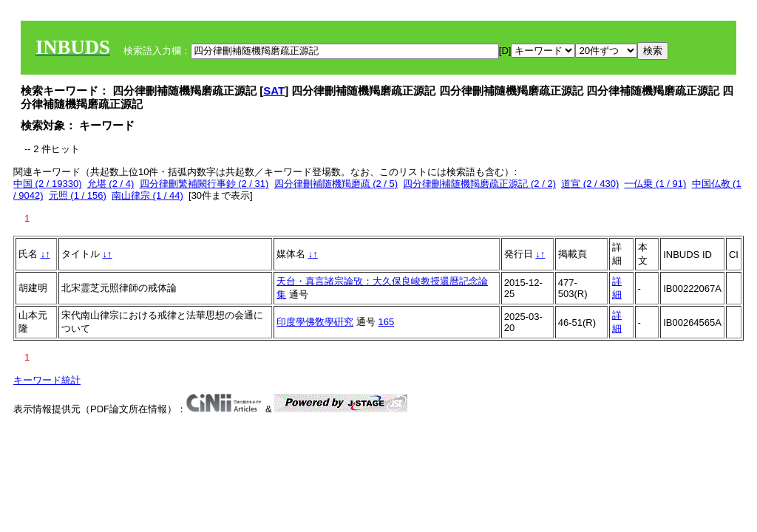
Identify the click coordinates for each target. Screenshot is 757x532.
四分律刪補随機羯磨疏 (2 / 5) (336, 184)
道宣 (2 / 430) (590, 184)
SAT (274, 91)
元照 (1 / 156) (78, 195)
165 (386, 322)
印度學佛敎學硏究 (315, 322)
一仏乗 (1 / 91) (655, 184)
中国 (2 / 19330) (48, 184)
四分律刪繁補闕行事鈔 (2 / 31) (204, 184)
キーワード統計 (47, 380)
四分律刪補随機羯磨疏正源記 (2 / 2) (479, 184)
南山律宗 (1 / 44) (147, 195)
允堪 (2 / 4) (111, 184)
